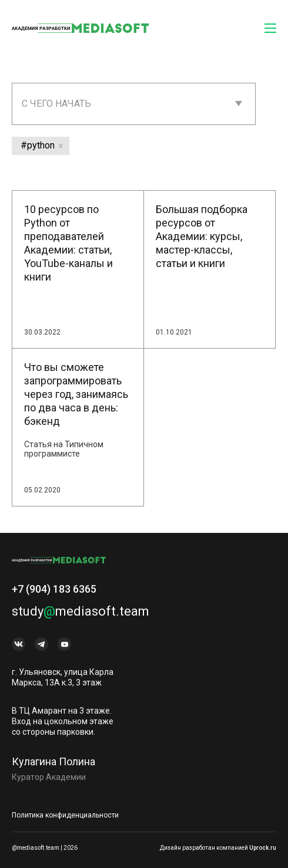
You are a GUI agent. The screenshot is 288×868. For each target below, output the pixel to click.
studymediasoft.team (81, 615)
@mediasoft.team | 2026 (45, 848)
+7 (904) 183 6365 (54, 593)
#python (38, 145)
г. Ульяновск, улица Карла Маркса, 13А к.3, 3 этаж (63, 681)
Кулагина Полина (53, 766)
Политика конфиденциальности (65, 815)
